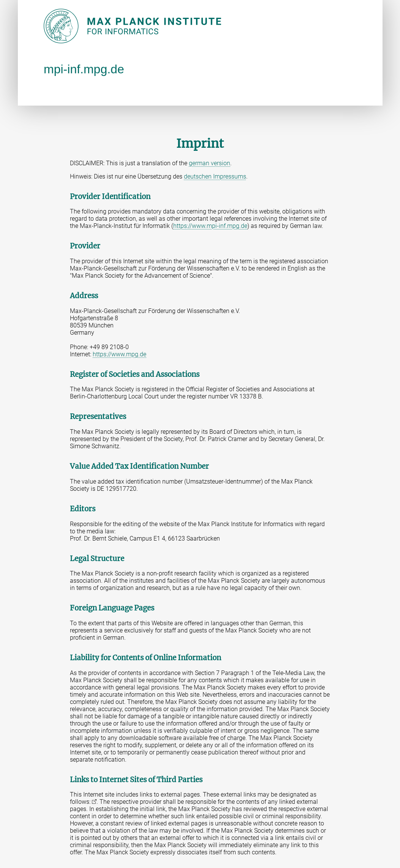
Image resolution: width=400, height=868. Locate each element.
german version (209, 163)
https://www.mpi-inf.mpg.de (210, 226)
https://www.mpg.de (119, 354)
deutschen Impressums (215, 176)
